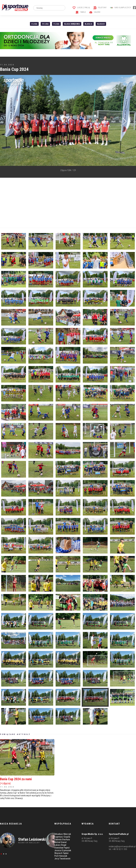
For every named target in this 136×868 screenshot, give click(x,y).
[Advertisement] (58, 203)
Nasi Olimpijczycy (121, 8)
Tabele (81, 12)
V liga (56, 24)
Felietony (100, 8)
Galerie (95, 12)
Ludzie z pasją (81, 8)
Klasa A (88, 24)
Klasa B (101, 24)
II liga (34, 24)
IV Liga (45, 24)
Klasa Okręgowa (72, 24)
